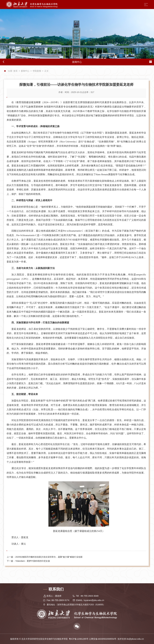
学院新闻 (37, 71)
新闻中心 (25, 71)
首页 (15, 71)
